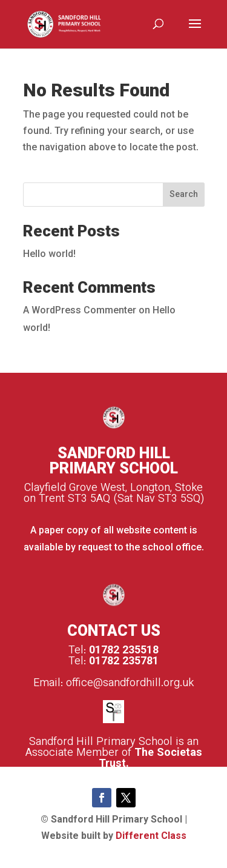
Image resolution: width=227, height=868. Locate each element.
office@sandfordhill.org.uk (130, 684)
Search (184, 195)
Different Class (151, 837)
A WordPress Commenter (80, 311)
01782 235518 (124, 651)
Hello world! (49, 255)
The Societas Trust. (150, 759)
